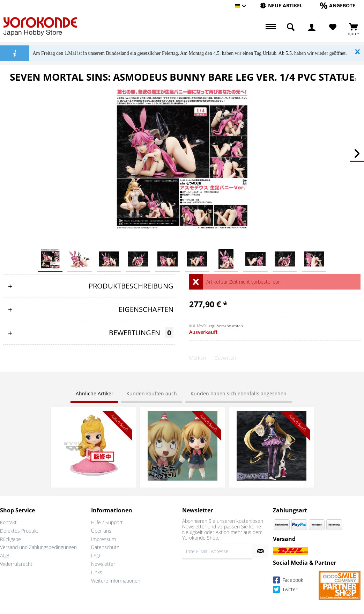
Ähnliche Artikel (94, 393)
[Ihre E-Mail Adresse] (217, 551)
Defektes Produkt (19, 531)
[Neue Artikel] (281, 5)
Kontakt (8, 522)
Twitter (285, 590)
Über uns (101, 531)
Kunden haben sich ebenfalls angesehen (239, 393)
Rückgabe (10, 539)
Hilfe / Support (107, 522)
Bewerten (225, 358)
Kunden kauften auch (152, 393)
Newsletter (103, 564)
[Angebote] (338, 5)
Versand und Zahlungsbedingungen (38, 547)
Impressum (103, 539)
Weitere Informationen (116, 581)
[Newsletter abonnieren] (260, 551)
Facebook (288, 581)
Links (97, 572)
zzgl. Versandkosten (226, 326)
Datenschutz (105, 547)
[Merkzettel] (333, 27)
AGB (5, 555)
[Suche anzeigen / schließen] (291, 27)
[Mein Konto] (312, 27)
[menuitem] (281, 6)
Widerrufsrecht (16, 564)
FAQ (96, 555)
